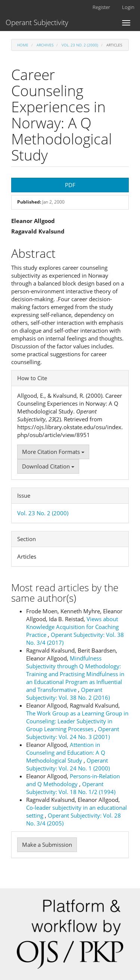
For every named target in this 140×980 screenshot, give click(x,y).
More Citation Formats (53, 452)
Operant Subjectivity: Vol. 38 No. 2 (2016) (68, 694)
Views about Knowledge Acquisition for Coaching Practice (72, 627)
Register (101, 7)
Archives (45, 45)
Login (128, 7)
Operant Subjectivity (37, 22)
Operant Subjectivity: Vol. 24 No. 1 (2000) (68, 764)
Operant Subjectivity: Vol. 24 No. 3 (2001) (73, 733)
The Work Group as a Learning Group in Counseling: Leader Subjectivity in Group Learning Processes (77, 721)
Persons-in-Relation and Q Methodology (73, 780)
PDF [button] (70, 185)
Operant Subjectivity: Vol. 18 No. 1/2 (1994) (71, 788)
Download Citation (48, 466)
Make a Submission (47, 845)
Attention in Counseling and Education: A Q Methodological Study (66, 752)
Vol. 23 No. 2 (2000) (80, 45)
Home (23, 45)
